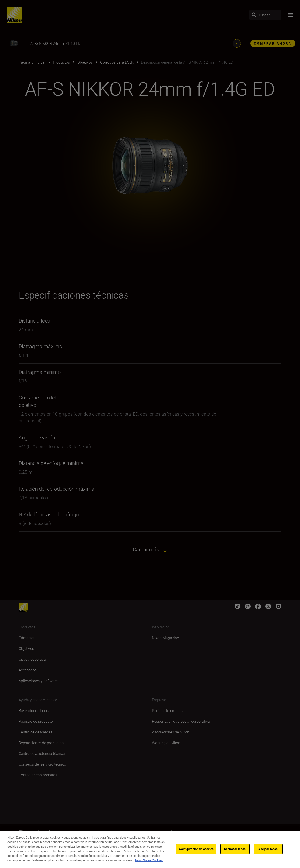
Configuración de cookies (196, 849)
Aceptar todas (268, 849)
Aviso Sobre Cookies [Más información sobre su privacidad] (149, 860)
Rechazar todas (235, 849)
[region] (150, 849)
